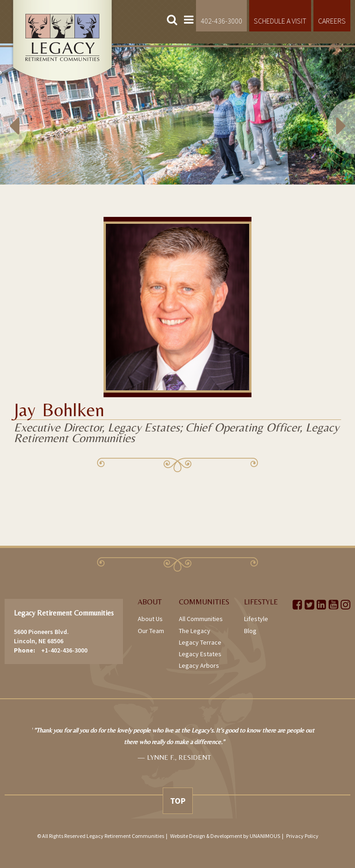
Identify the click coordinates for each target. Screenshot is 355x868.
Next (327, 114)
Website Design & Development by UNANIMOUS (225, 836)
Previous (28, 114)
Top (178, 801)
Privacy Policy (302, 836)
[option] (177, 114)
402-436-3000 (221, 21)
